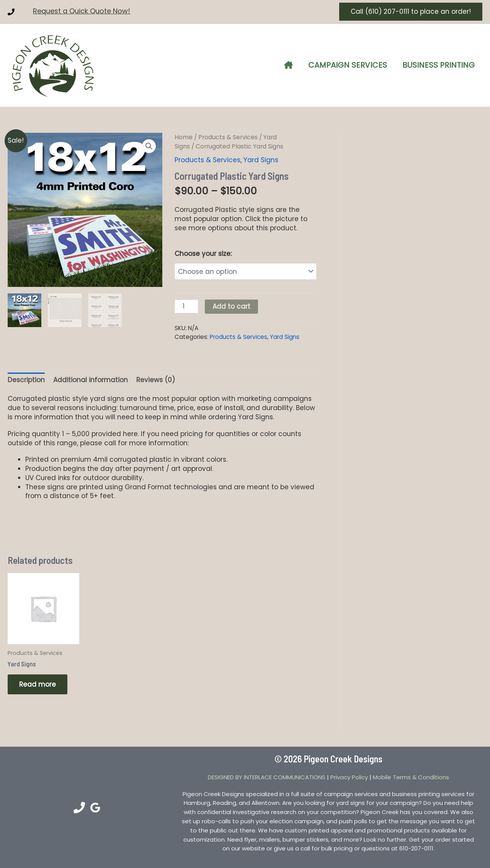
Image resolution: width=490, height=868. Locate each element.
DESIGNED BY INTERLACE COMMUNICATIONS (267, 775)
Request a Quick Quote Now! (82, 11)
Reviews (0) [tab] (156, 378)
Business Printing (439, 65)
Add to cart (231, 305)
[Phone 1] (11, 12)
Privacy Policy (349, 775)
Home (184, 137)
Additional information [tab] (91, 378)
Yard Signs (261, 160)
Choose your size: (203, 254)
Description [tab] (26, 378)
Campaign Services (348, 65)
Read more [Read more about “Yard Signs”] (38, 682)
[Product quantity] (186, 305)
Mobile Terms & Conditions (411, 775)
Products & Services (228, 137)
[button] (411, 12)
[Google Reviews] (95, 806)
